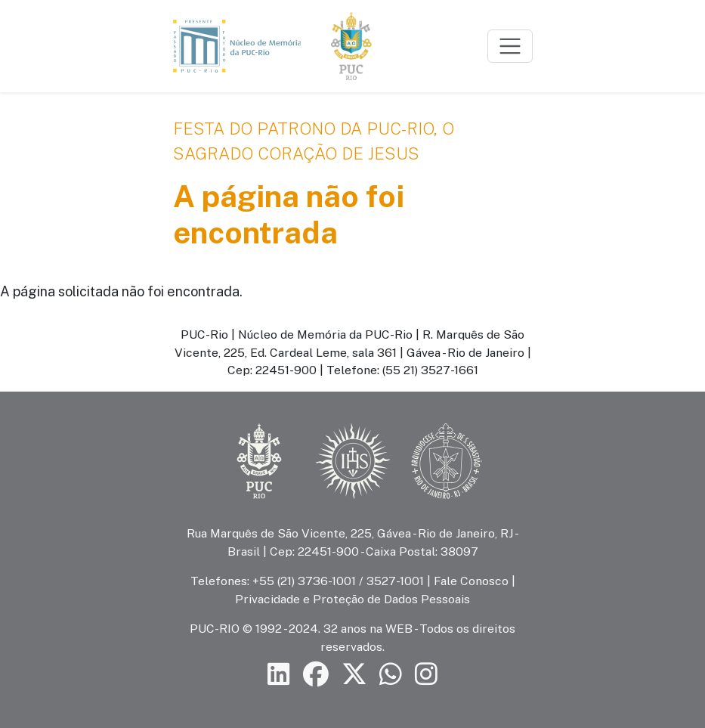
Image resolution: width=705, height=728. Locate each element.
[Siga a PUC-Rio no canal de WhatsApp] (391, 674)
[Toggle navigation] (510, 46)
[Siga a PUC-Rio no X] (354, 674)
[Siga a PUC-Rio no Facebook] (316, 674)
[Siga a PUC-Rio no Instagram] (426, 674)
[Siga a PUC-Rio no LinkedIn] (279, 674)
